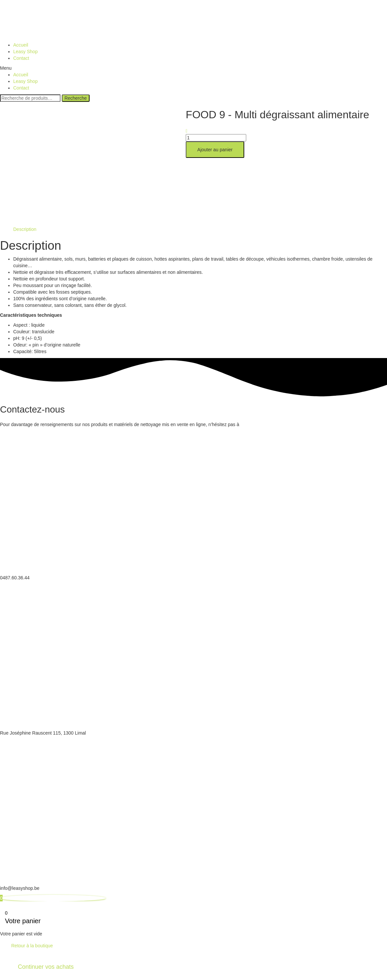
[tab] (25, 229)
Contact (21, 58)
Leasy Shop (25, 52)
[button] (193, 68)
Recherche (76, 98)
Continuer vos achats (46, 967)
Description (25, 229)
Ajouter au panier (215, 150)
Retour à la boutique (32, 946)
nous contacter (257, 424)
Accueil (21, 45)
